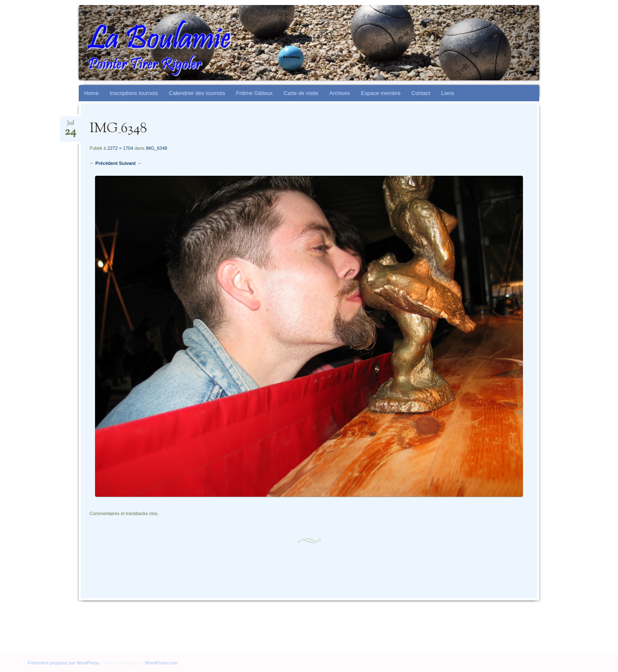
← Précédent (104, 163)
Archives (340, 93)
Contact (421, 93)
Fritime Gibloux (254, 93)
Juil (70, 126)
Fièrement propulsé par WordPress (63, 663)
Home (91, 93)
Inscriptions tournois (134, 93)
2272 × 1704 (120, 148)
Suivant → (130, 163)
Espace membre (381, 93)
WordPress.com (161, 663)
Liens (448, 93)
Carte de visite (301, 93)
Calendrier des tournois (197, 93)
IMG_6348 (156, 148)
